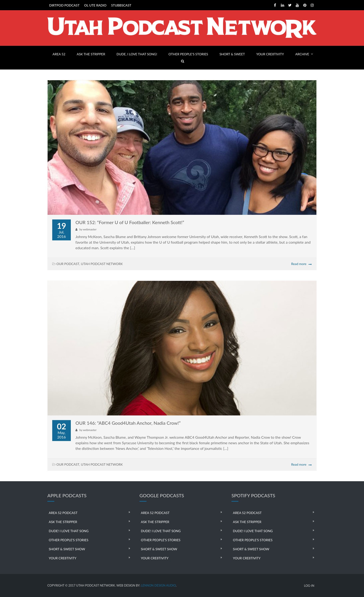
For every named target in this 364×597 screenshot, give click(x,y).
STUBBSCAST (121, 5)
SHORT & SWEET (232, 54)
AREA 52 (59, 54)
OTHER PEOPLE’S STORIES (188, 54)
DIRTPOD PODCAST (64, 5)
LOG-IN (309, 586)
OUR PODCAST (68, 264)
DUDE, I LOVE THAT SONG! (137, 54)
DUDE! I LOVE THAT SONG (69, 531)
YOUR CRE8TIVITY (270, 54)
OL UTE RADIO (95, 5)
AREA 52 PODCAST (63, 513)
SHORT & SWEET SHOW (67, 549)
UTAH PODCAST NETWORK (102, 264)
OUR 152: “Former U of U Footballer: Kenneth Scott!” (130, 222)
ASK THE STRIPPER (91, 54)
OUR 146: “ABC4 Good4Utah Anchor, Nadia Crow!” (128, 423)
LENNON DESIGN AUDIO (158, 585)
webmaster (90, 229)
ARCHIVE (302, 54)
